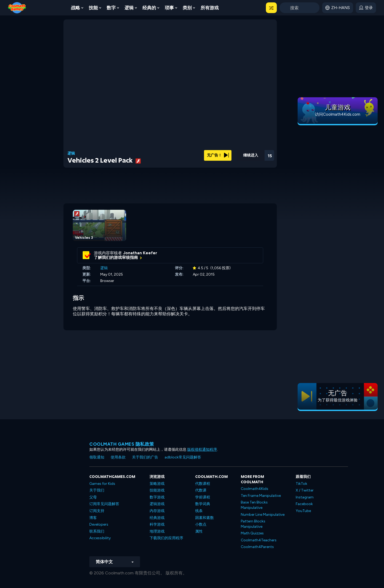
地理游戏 (157, 531)
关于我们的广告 (145, 457)
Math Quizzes (252, 533)
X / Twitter (305, 490)
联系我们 (97, 531)
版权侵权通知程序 (202, 450)
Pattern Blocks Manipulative (253, 524)
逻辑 (129, 8)
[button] (271, 8)
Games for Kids (102, 484)
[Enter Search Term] (299, 8)
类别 (187, 8)
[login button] (366, 8)
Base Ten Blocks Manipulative (254, 505)
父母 (93, 497)
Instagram (305, 497)
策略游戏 (157, 484)
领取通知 (97, 457)
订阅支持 (97, 511)
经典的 (149, 8)
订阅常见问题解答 (104, 504)
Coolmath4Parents (257, 547)
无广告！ (218, 155)
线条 (199, 511)
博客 (93, 518)
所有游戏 (210, 8)
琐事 (169, 8)
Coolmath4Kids (255, 489)
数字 (111, 8)
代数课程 (203, 484)
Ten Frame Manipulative (261, 496)
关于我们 (97, 490)
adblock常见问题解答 (183, 457)
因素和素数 (205, 518)
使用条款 (118, 457)
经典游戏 (157, 518)
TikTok (301, 484)
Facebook (304, 504)
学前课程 (203, 497)
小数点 (201, 524)
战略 (75, 8)
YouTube (303, 511)
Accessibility (100, 538)
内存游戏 (157, 511)
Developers (99, 524)
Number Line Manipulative (263, 515)
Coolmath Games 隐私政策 (122, 444)
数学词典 (203, 504)
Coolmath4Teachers (259, 540)
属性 (199, 531)
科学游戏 (157, 524)
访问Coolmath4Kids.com (338, 114)
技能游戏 (157, 490)
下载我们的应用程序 (166, 538)
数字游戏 (157, 497)
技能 (93, 8)
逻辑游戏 (157, 504)
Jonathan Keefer (140, 253)
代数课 (201, 490)
